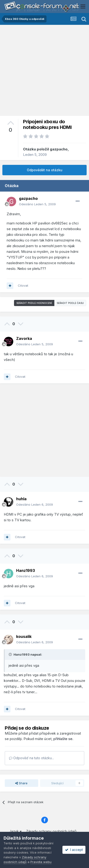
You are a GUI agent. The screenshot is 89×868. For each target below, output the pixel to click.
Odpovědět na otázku (45, 170)
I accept (74, 850)
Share (21, 783)
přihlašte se (63, 739)
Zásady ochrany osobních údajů (51, 831)
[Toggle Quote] (11, 654)
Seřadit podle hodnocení (34, 303)
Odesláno (37, 204)
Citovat (23, 285)
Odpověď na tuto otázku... (31, 758)
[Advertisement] (44, 72)
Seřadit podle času (70, 303)
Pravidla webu (41, 862)
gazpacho (59, 149)
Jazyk (15, 831)
